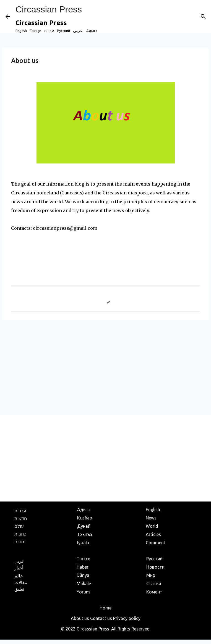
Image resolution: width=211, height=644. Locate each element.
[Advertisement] (105, 368)
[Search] (203, 17)
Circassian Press (49, 9)
